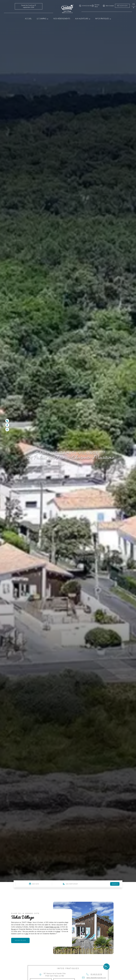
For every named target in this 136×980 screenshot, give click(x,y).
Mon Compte (110, 6)
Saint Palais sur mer (52, 927)
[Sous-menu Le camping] (48, 19)
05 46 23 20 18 (87, 6)
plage (58, 931)
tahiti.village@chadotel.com (96, 978)
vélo (27, 934)
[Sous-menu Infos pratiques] (110, 19)
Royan (14, 929)
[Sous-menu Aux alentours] (90, 19)
